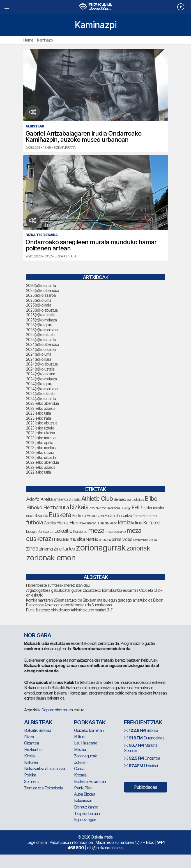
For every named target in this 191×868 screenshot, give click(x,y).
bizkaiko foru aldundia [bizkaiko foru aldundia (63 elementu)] (105, 508)
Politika (30, 775)
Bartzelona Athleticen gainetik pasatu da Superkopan (69, 605)
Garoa (79, 768)
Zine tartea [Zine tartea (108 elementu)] (64, 549)
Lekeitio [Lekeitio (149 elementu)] (63, 531)
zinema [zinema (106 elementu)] (46, 549)
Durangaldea (144, 738)
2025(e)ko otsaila (40, 334)
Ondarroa (142, 758)
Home (28, 40)
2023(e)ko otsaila (40, 452)
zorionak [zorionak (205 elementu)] (138, 548)
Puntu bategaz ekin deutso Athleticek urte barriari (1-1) (70, 610)
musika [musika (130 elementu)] (77, 539)
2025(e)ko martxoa (42, 330)
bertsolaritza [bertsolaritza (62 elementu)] (135, 500)
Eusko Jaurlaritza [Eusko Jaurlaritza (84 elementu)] (118, 516)
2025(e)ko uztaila (40, 315)
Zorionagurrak (85, 756)
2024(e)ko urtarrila (41, 398)
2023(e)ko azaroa (41, 408)
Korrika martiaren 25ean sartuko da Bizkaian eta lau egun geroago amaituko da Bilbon (95, 600)
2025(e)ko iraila (39, 305)
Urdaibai (141, 766)
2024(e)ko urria (39, 354)
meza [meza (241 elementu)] (96, 530)
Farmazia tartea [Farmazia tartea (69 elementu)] (145, 516)
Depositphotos (54, 710)
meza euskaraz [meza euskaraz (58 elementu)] (116, 532)
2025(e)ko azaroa (41, 295)
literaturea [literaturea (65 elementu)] (80, 532)
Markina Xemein (141, 748)
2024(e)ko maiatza (41, 379)
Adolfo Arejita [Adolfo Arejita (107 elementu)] (39, 499)
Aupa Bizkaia (85, 794)
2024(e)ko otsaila (40, 393)
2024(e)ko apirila (40, 384)
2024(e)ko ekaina (41, 374)
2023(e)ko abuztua (42, 423)
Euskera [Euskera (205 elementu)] (60, 515)
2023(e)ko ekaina (40, 433)
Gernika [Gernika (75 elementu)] (50, 523)
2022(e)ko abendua (42, 462)
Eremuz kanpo (86, 807)
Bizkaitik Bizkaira (38, 730)
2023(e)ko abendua (42, 403)
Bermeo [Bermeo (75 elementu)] (120, 499)
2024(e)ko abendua (42, 344)
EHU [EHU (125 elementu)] (137, 507)
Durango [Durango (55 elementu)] (126, 508)
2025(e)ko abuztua (42, 310)
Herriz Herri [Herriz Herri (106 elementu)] (68, 523)
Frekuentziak (143, 722)
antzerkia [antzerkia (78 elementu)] (61, 499)
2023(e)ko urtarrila (41, 457)
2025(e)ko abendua (42, 290)
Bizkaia (141, 730)
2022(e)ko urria (38, 472)
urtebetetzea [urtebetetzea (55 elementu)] (141, 540)
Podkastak (90, 722)
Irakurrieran (83, 800)
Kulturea (31, 762)
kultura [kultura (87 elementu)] (137, 523)
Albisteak (38, 722)
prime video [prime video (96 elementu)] (122, 539)
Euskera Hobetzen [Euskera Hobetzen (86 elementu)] (88, 516)
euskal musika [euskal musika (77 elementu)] (153, 508)
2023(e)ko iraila (38, 418)
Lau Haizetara (86, 743)
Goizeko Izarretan (89, 730)
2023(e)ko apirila (40, 443)
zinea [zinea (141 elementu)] (32, 549)
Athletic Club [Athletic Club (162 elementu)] (97, 499)
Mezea (80, 749)
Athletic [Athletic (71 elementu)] (75, 499)
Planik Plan (83, 788)
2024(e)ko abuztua (42, 364)
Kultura (80, 737)
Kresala (80, 775)
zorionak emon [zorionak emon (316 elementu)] (51, 558)
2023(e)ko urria (38, 413)
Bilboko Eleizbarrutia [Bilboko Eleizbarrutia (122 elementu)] (47, 507)
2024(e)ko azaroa (41, 349)
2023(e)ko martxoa (42, 448)
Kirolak (30, 756)
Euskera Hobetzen (90, 781)
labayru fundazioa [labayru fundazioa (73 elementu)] (40, 531)
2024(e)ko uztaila (40, 369)
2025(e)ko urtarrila (41, 340)
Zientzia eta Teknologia (43, 788)
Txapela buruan (87, 813)
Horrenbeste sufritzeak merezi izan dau (58, 585)
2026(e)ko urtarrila (41, 285)
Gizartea (31, 743)
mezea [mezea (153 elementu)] (60, 539)
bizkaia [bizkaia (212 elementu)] (79, 507)
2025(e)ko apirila (40, 325)
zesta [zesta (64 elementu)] (153, 540)
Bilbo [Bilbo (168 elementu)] (151, 499)
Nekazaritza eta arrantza (44, 768)
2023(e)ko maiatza (41, 438)
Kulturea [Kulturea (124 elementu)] (152, 522)
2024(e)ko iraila (39, 359)
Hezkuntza (33, 749)
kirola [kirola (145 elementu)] (124, 522)
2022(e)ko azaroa (41, 467)
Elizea (29, 737)
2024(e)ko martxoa (42, 389)
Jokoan (80, 762)
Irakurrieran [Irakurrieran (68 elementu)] (88, 523)
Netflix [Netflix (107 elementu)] (92, 539)
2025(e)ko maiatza (41, 320)
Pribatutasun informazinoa (71, 842)
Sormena (32, 781)
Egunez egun (85, 820)
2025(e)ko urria (39, 300)
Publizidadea (146, 787)
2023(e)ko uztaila (40, 428)
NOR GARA (38, 635)
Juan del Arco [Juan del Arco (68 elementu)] (107, 523)
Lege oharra (36, 842)
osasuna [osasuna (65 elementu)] (105, 540)
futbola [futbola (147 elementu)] (34, 522)
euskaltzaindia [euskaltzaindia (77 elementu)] (37, 516)
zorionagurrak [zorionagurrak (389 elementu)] (101, 548)
